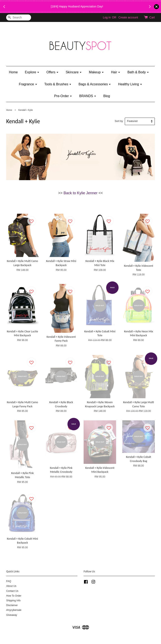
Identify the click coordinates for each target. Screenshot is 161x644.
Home (13, 72)
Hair (116, 72)
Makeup (96, 72)
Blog (107, 96)
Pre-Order (63, 96)
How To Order (14, 596)
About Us (11, 586)
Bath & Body (138, 72)
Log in (107, 17)
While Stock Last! (79, 9)
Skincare (74, 72)
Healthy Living (130, 84)
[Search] (19, 17)
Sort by (119, 121)
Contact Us (12, 591)
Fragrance (28, 84)
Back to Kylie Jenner (80, 193)
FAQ (9, 581)
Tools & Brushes (58, 84)
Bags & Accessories (95, 84)
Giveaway (12, 615)
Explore (32, 72)
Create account (128, 17)
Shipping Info (13, 601)
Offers (52, 72)
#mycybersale (14, 610)
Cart (152, 17)
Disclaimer (12, 605)
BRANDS (88, 96)
